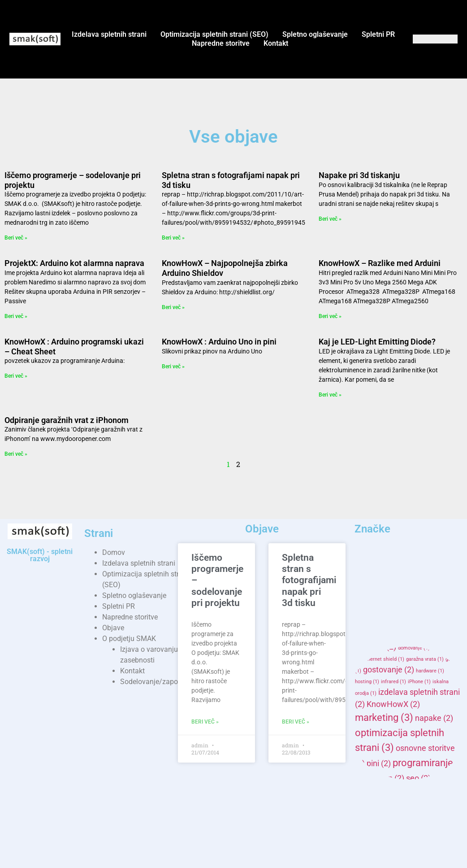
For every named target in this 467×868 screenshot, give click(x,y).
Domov (114, 552)
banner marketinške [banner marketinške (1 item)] (381, 625)
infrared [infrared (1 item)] (393, 682)
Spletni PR (378, 34)
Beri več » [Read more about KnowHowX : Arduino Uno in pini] (173, 366)
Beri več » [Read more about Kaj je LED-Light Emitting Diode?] (330, 395)
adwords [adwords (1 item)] (437, 583)
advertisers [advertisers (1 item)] (371, 583)
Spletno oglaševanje (315, 34)
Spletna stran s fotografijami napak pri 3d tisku (309, 580)
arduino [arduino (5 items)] (387, 598)
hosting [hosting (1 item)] (367, 682)
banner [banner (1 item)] (439, 614)
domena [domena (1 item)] (418, 636)
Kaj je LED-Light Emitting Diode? (377, 342)
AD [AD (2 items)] (389, 571)
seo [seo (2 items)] (418, 778)
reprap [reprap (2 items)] (387, 778)
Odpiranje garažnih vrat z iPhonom (67, 420)
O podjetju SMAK (129, 639)
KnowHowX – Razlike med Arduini (380, 263)
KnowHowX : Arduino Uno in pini (219, 342)
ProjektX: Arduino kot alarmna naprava (74, 263)
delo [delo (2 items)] (390, 635)
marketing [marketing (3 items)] (384, 717)
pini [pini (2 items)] (379, 763)
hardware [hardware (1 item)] (430, 671)
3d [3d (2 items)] (365, 571)
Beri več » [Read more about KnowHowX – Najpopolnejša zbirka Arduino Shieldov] (173, 307)
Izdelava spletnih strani (109, 34)
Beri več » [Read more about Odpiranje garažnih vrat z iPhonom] (16, 454)
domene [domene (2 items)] (376, 647)
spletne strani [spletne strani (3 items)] (408, 824)
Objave (113, 628)
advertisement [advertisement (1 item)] (422, 572)
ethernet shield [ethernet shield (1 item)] (384, 659)
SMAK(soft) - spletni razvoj (40, 555)
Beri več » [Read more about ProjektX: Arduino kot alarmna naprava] (16, 316)
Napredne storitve (221, 43)
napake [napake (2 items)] (434, 718)
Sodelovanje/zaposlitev (157, 682)
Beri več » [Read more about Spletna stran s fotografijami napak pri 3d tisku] (173, 238)
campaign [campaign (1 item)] (424, 625)
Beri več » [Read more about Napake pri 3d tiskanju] (330, 219)
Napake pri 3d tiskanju (359, 175)
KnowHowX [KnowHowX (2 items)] (393, 704)
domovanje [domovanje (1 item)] (414, 648)
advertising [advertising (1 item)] (406, 583)
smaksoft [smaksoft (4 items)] (388, 806)
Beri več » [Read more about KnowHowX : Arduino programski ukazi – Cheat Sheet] (16, 376)
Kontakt (276, 43)
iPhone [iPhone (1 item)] (419, 682)
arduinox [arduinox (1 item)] (413, 614)
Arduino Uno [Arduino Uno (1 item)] (380, 614)
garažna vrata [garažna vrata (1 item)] (425, 659)
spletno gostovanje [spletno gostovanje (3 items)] (404, 840)
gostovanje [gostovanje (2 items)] (389, 670)
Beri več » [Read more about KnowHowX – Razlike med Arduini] (330, 316)
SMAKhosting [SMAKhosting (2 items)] (385, 791)
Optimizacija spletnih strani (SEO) (214, 34)
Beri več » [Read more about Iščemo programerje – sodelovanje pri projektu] (16, 238)
